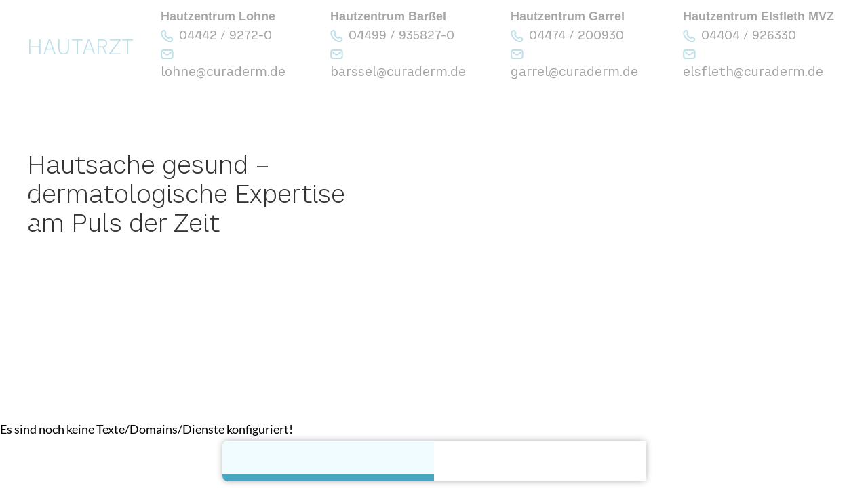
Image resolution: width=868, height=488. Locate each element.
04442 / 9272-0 (225, 35)
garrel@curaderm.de (574, 72)
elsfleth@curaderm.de (753, 72)
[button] (29, 210)
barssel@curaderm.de (398, 72)
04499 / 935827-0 (401, 35)
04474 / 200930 (576, 35)
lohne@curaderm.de (223, 72)
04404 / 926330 (749, 35)
